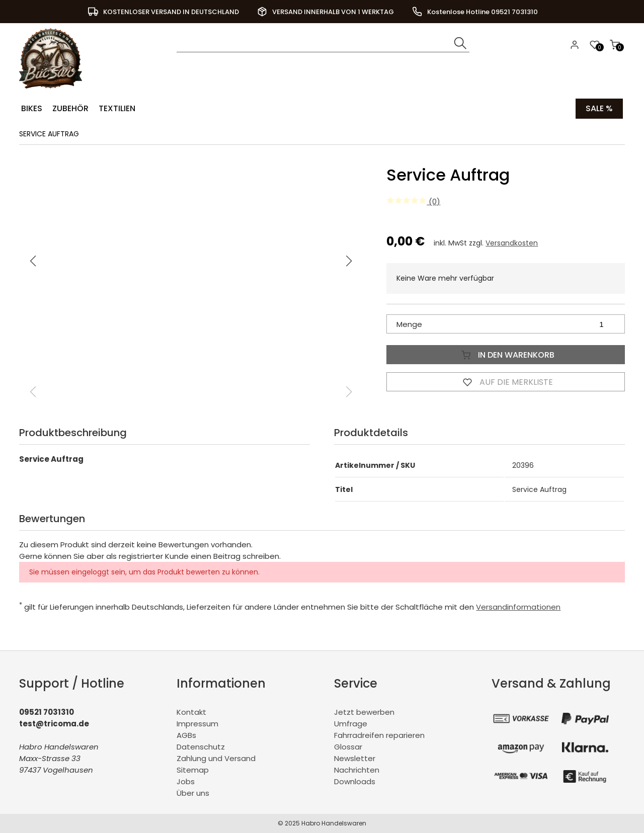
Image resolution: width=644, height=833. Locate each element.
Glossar (348, 747)
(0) (413, 201)
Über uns (193, 793)
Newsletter (355, 758)
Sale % (599, 108)
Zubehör (70, 108)
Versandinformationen (518, 607)
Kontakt (191, 712)
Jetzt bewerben (364, 712)
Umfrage (351, 724)
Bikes (32, 108)
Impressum (197, 724)
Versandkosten (512, 243)
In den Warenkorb (506, 355)
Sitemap (193, 770)
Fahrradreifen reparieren (379, 735)
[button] (349, 261)
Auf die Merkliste (506, 382)
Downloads (355, 781)
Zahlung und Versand (216, 758)
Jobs (186, 781)
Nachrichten (357, 770)
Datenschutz (201, 747)
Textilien (117, 108)
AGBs (186, 735)
